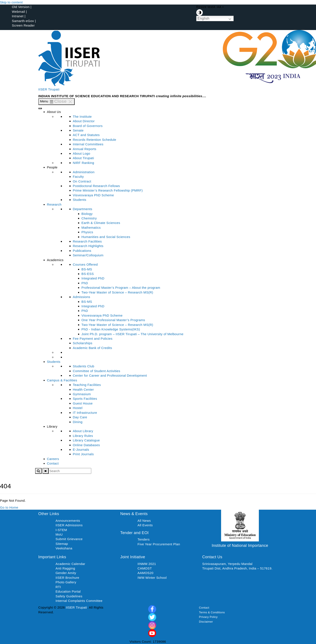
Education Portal (68, 591)
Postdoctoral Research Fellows (96, 186)
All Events (145, 525)
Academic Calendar (71, 564)
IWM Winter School (152, 578)
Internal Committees (88, 144)
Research (54, 204)
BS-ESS (88, 274)
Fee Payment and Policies (93, 339)
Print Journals (83, 454)
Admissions (82, 297)
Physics (87, 232)
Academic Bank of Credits (93, 348)
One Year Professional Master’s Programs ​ (114, 320)
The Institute (82, 117)
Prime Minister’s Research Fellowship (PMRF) (108, 190)
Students (80, 200)
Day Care (80, 417)
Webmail (18, 12)
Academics (55, 260)
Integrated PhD (93, 278)
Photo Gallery (66, 582)
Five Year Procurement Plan (159, 544)
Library (52, 426)
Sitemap (62, 544)
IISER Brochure (68, 578)
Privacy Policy (208, 617)
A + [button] (222, 7)
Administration (84, 172)
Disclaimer (206, 622)
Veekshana (64, 548)
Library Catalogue (86, 440)
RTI (58, 587)
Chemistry (89, 218)
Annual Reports (85, 149)
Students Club (84, 366)
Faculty (78, 177)
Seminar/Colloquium (88, 255)
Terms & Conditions (212, 612)
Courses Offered (85, 264)
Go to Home (9, 507)
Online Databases (86, 445)
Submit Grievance (69, 539)
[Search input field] (70, 471)
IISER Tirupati (49, 89)
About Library (83, 431)
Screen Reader (23, 25)
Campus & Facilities (62, 380)
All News (144, 521)
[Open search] (38, 471)
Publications (82, 251)
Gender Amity (66, 573)
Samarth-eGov (23, 21)
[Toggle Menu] (40, 108)
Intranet (18, 16)
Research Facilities (87, 241)
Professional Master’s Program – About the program (121, 288)
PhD (85, 283)
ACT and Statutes (86, 135)
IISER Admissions (69, 525)
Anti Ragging (65, 568)
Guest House (83, 403)
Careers (53, 459)
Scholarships (83, 343)
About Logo (82, 153)
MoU (59, 534)
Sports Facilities (85, 399)
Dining (78, 422)
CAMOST (145, 568)
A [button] (218, 7)
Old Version (21, 7)
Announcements (68, 521)
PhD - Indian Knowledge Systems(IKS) (111, 329)
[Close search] (46, 471)
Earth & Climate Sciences (101, 223)
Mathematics (91, 228)
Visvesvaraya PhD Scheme (94, 195)
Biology (87, 214)
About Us (54, 112)
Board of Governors (88, 126)
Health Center (83, 389)
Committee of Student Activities (97, 371)
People (52, 167)
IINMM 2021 (147, 564)
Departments (83, 209)
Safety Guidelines (69, 596)
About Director (84, 121)
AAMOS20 (146, 573)
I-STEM (61, 530)
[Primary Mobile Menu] (57, 102)
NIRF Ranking (84, 163)
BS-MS (87, 269)
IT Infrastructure (85, 413)
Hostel (78, 408)
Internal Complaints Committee (79, 601)
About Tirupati (83, 158)
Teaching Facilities (87, 385)
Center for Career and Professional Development (110, 375)
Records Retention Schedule (95, 140)
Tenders (144, 539)
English (204, 18)
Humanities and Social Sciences (106, 237)
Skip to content (11, 2)
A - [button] (215, 7)
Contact (53, 463)
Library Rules (83, 436)
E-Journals (81, 450)
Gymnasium (82, 394)
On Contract (82, 181)
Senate (78, 130)
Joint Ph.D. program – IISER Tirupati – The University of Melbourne (133, 334)
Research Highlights (88, 246)
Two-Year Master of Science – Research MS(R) (117, 292)
